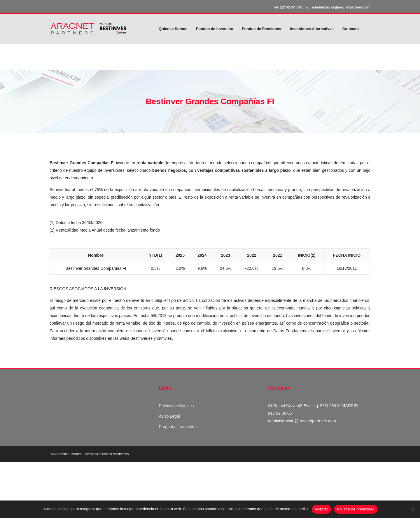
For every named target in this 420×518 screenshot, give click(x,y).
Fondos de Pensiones (261, 29)
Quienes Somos (173, 29)
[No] (413, 509)
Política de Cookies (176, 406)
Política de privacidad (356, 509)
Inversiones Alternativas (312, 29)
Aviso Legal (169, 416)
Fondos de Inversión (215, 29)
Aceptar (322, 509)
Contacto (351, 29)
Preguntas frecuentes (178, 427)
